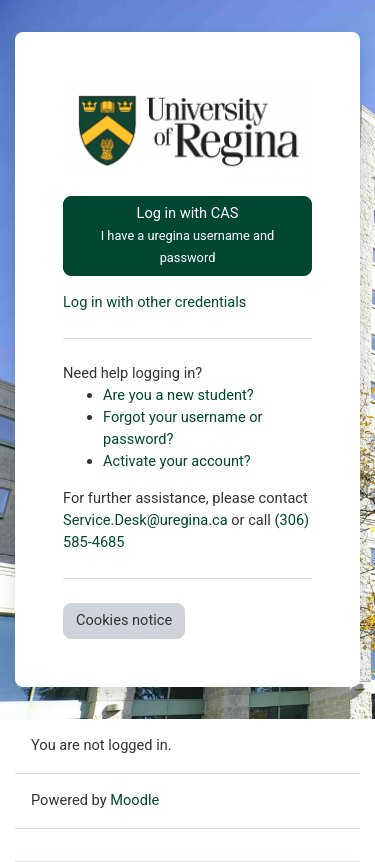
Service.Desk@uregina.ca (145, 520)
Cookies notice (124, 620)
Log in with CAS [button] (188, 234)
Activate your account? (177, 461)
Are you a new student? (178, 395)
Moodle (134, 800)
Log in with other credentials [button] (154, 302)
